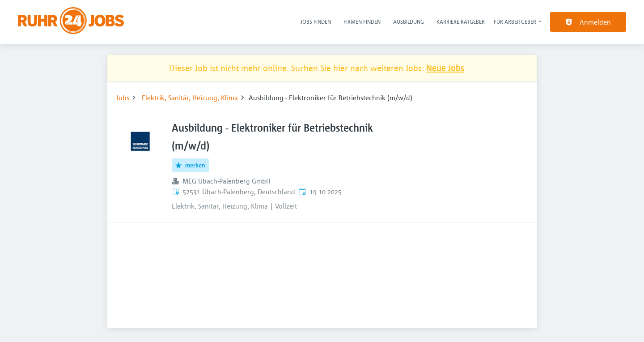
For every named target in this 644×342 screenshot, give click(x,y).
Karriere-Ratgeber (461, 21)
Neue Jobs (445, 68)
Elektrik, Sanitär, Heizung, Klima (190, 98)
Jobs (123, 98)
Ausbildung (409, 21)
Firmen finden (362, 21)
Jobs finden (316, 21)
